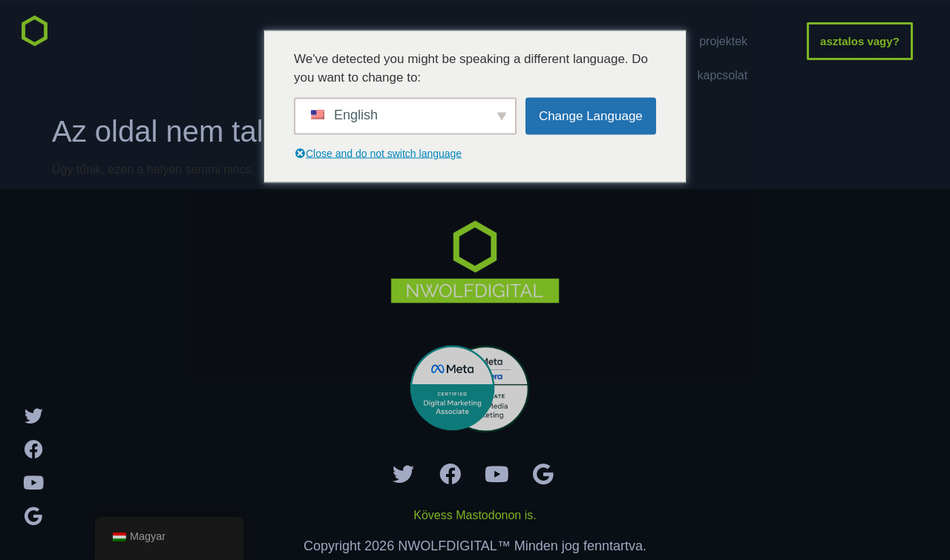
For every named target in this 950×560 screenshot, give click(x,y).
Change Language (591, 115)
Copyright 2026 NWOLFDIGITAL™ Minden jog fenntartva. (475, 546)
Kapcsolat (723, 75)
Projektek (723, 41)
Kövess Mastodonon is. (475, 515)
